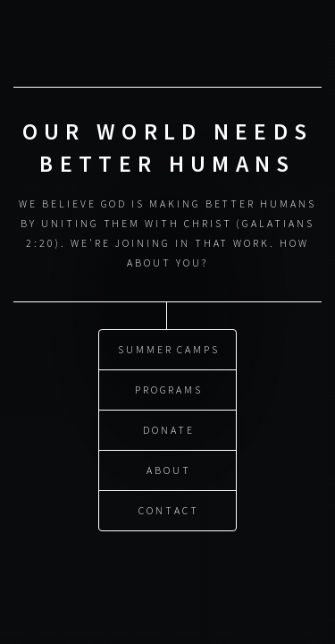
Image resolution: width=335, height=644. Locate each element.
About (169, 469)
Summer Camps (169, 348)
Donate (169, 429)
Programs (169, 389)
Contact (169, 509)
